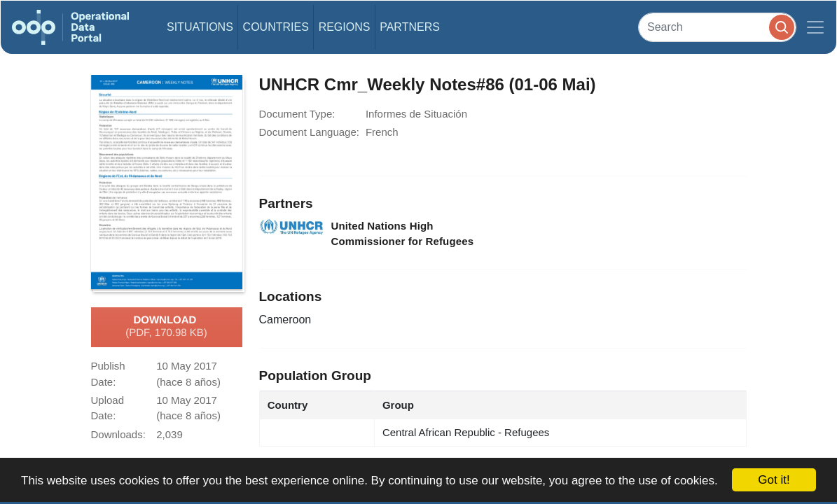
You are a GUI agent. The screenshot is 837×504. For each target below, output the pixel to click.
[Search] (717, 27)
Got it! (774, 480)
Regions (345, 27)
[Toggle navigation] (815, 27)
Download (166, 327)
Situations (200, 27)
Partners (410, 27)
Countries (276, 27)
